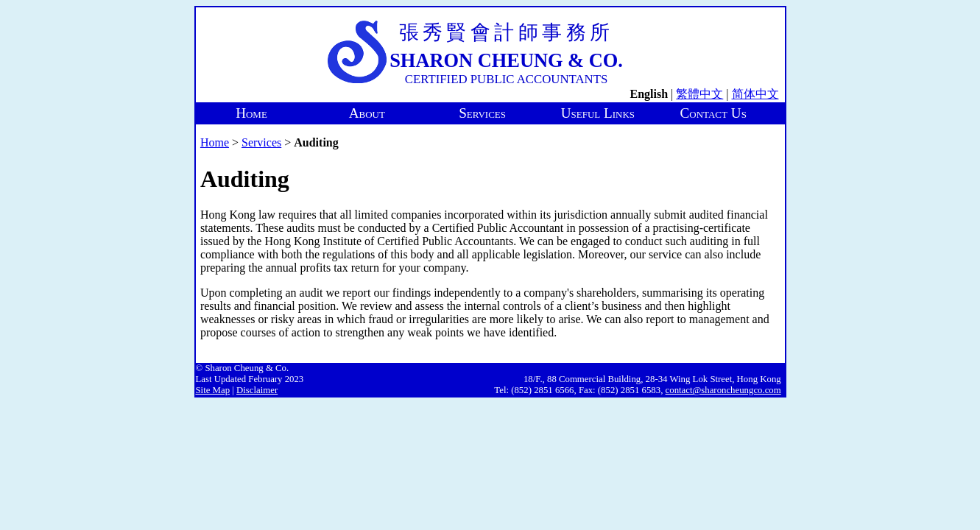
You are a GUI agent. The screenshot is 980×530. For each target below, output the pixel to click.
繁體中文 (699, 94)
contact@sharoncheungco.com (723, 390)
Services (482, 113)
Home (251, 113)
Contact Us (713, 113)
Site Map (213, 390)
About (367, 113)
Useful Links (598, 113)
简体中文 (755, 94)
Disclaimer (257, 390)
